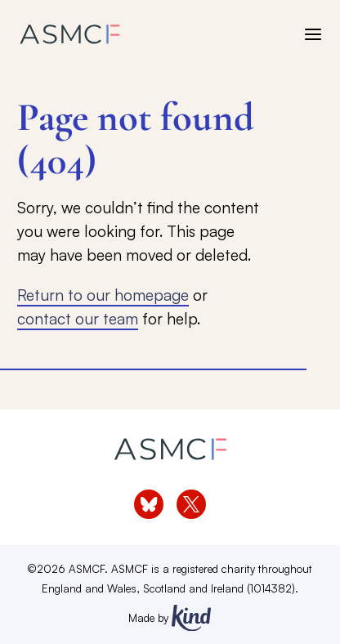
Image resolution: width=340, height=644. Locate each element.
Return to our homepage (103, 295)
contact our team (78, 318)
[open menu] (313, 34)
